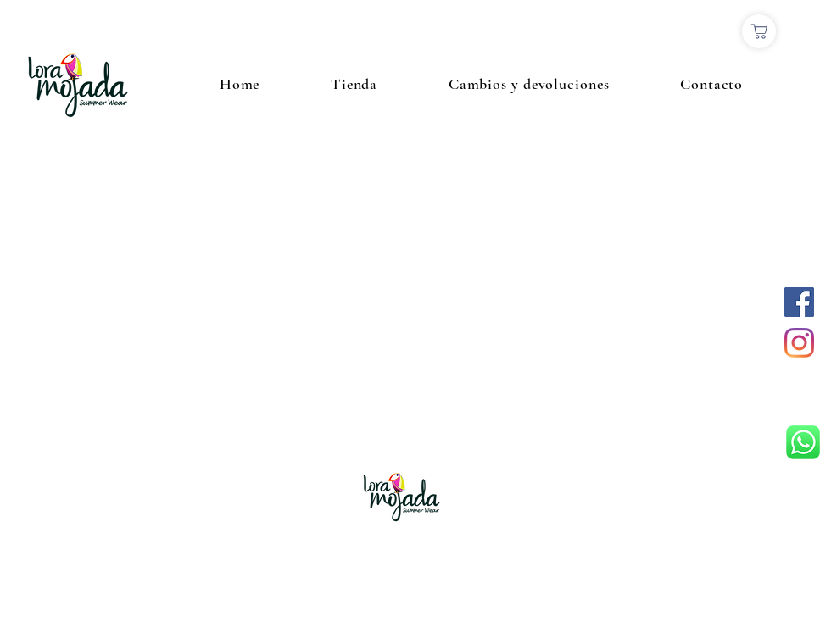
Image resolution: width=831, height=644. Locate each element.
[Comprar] (759, 31)
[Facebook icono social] (799, 302)
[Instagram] (799, 343)
